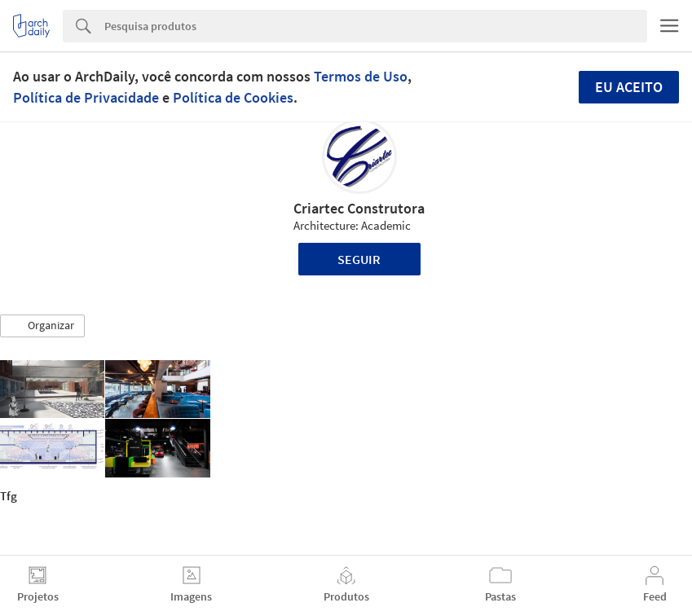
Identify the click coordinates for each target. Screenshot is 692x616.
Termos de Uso (361, 76)
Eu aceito (629, 87)
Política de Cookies (233, 97)
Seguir (359, 259)
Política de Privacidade (86, 97)
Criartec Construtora (359, 208)
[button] (42, 326)
